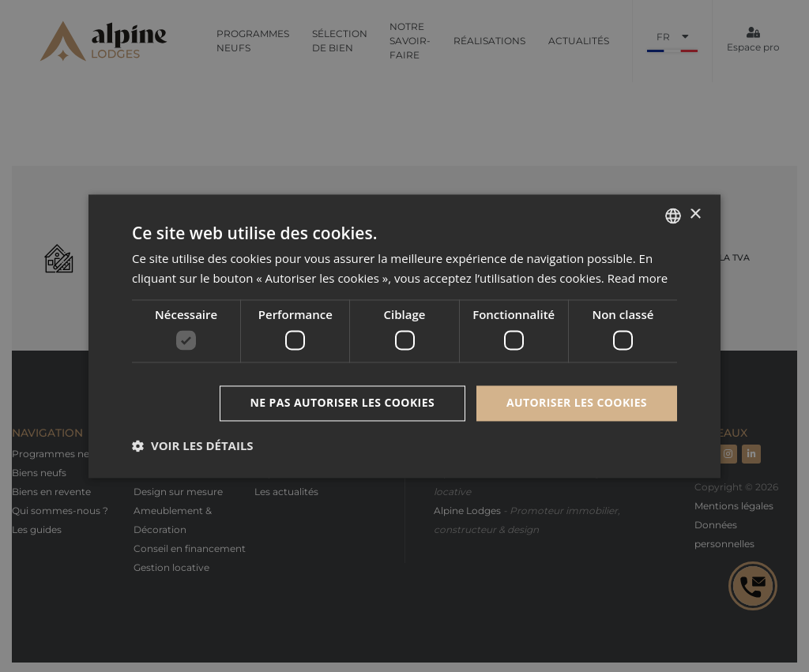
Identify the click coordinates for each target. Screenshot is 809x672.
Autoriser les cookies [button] (577, 402)
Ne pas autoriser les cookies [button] (342, 402)
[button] (193, 445)
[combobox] (673, 216)
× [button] (695, 214)
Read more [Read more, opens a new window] (638, 278)
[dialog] (404, 336)
